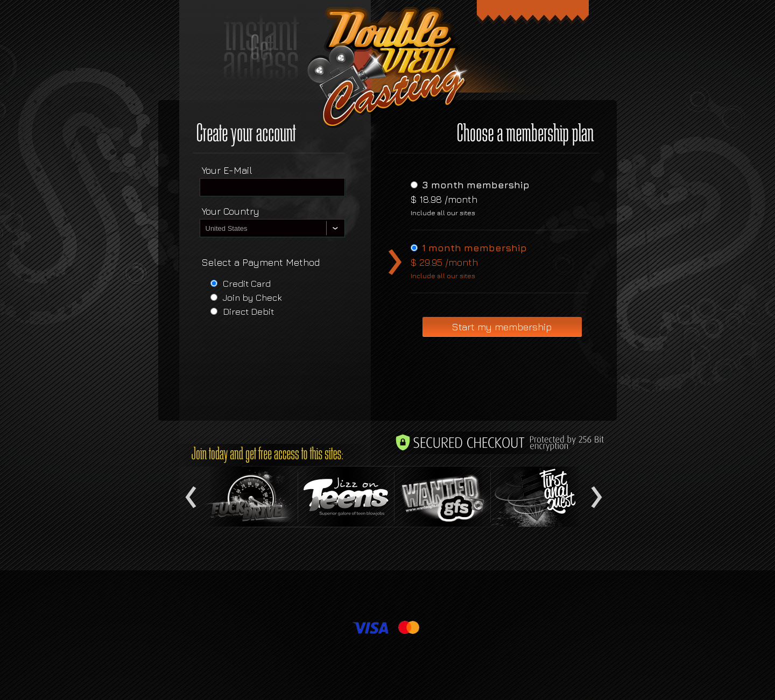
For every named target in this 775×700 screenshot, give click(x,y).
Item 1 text (250, 497)
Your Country (231, 211)
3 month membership (476, 185)
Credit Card (247, 284)
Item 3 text (442, 497)
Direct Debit (248, 312)
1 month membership (474, 248)
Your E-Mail (227, 170)
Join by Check (252, 298)
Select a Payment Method (261, 262)
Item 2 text (346, 497)
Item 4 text (539, 497)
